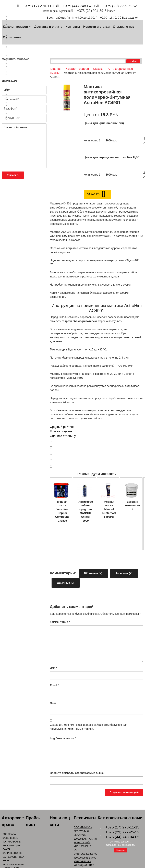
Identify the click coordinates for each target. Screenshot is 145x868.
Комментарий (60, 622)
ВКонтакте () (93, 573)
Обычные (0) (66, 583)
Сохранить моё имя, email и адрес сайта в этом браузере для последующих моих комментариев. (89, 727)
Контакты (73, 27)
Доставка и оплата (48, 27)
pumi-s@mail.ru (62, 11)
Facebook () (124, 573)
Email (54, 685)
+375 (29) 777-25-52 (120, 6)
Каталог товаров (17, 27)
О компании (12, 37)
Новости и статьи (96, 27)
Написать (121, 850)
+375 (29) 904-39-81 (93, 11)
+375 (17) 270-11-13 (40, 6)
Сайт (53, 703)
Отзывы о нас (123, 27)
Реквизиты (85, 818)
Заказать (94, 194)
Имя (53, 668)
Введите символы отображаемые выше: (77, 773)
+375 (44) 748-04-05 (80, 6)
